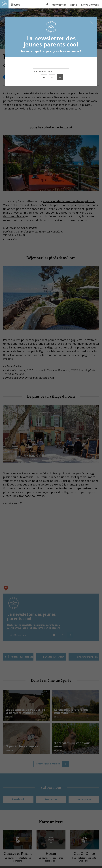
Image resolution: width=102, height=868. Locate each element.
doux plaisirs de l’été (54, 101)
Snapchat (51, 799)
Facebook (18, 799)
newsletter (59, 5)
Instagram (84, 799)
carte (74, 5)
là (16, 239)
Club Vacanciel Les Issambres (20, 228)
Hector (16, 5)
